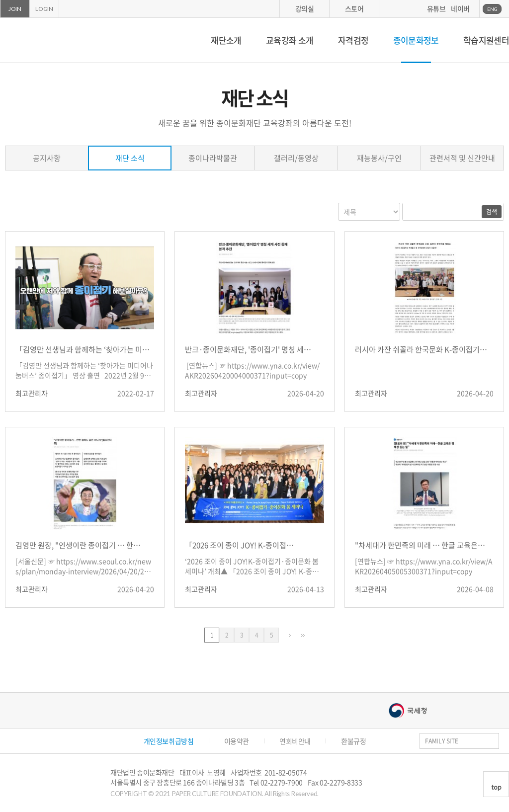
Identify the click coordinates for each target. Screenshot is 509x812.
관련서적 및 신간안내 (462, 158)
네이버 (460, 8)
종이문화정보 (416, 40)
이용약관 (237, 741)
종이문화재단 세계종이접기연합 (44, 40)
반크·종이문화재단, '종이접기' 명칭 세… (248, 349)
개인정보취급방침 (169, 741)
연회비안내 (295, 741)
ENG (492, 9)
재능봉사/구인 (379, 158)
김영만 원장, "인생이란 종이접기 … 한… (78, 545)
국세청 (408, 710)
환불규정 (353, 741)
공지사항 (47, 158)
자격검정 (353, 40)
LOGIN (44, 9)
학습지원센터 (486, 40)
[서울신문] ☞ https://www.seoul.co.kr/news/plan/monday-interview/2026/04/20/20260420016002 (84, 567)
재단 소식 (130, 158)
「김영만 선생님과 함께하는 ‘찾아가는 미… (83, 349)
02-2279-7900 (282, 782)
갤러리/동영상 (296, 158)
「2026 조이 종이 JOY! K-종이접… (239, 545)
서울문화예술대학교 (314, 710)
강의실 (305, 8)
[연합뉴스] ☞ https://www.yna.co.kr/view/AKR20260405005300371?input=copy (424, 566)
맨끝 (303, 635)
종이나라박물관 (213, 158)
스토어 (354, 8)
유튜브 (436, 8)
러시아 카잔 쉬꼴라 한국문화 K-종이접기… (421, 349)
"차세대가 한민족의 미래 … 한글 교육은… (420, 545)
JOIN (15, 9)
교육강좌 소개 (290, 40)
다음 (290, 635)
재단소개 (226, 40)
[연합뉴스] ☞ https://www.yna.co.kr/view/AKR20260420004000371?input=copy (252, 370)
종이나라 (105, 710)
